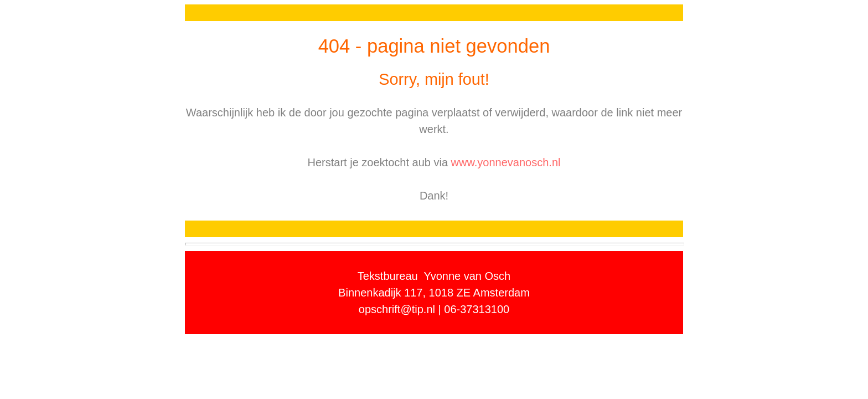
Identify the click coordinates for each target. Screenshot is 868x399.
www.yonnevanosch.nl (506, 162)
